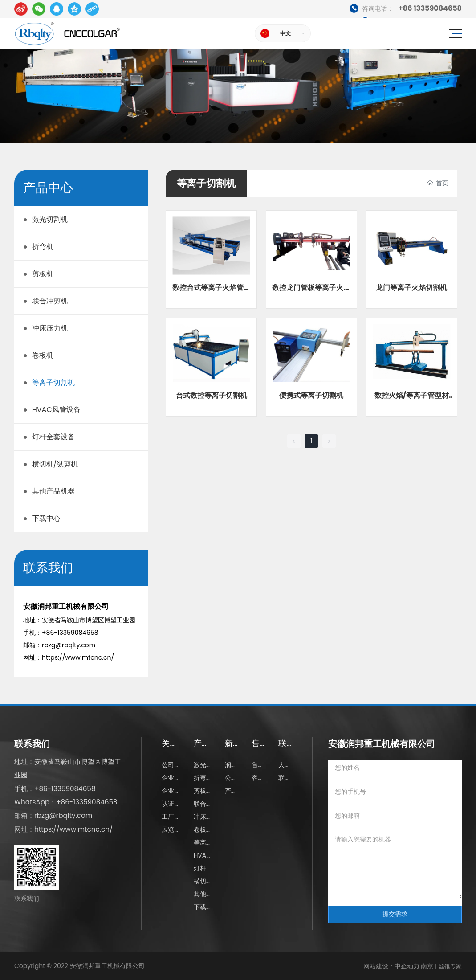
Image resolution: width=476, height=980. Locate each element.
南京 (427, 966)
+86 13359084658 (406, 9)
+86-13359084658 (70, 633)
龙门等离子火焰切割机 (411, 288)
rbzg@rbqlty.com (69, 645)
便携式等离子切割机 (311, 395)
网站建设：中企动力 (391, 966)
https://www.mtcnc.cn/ (78, 657)
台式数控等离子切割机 (212, 395)
